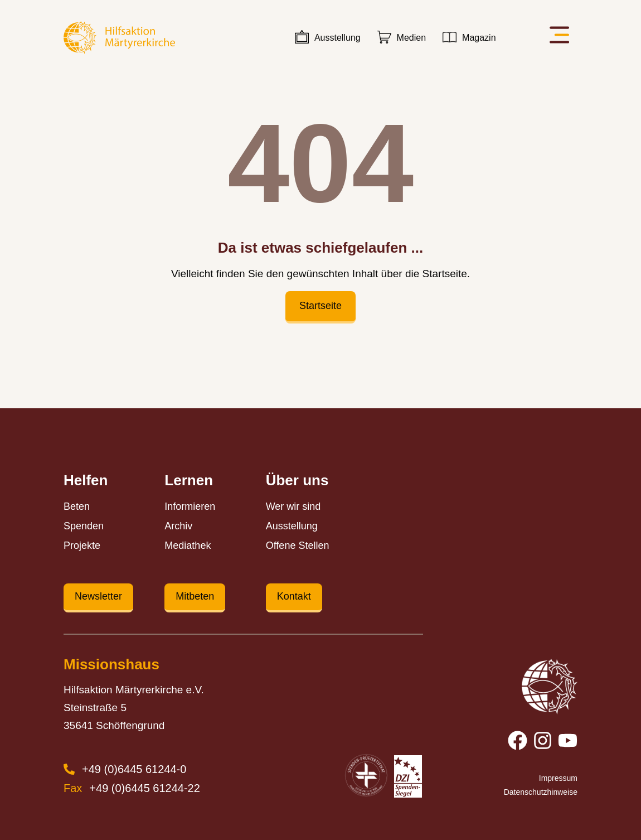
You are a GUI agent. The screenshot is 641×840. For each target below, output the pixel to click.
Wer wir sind (293, 506)
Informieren (190, 506)
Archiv (178, 526)
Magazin (479, 38)
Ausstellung (338, 38)
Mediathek (188, 545)
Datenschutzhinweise (541, 792)
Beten (77, 506)
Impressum (558, 778)
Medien (411, 38)
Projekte (82, 545)
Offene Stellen (298, 545)
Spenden (84, 526)
